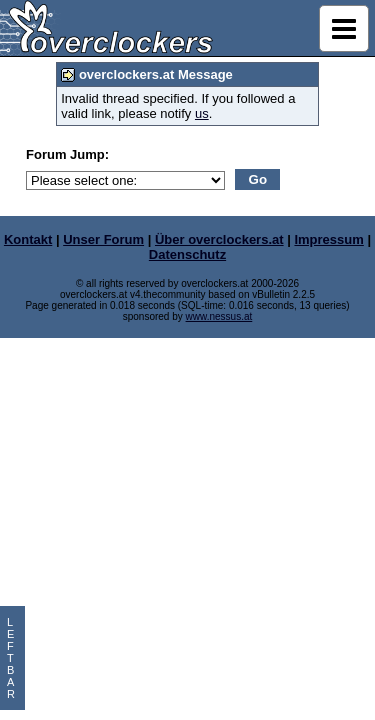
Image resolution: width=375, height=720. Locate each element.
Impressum (328, 239)
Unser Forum (103, 239)
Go (258, 179)
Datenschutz (187, 254)
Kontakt (28, 239)
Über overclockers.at (219, 239)
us (202, 113)
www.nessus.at (219, 316)
